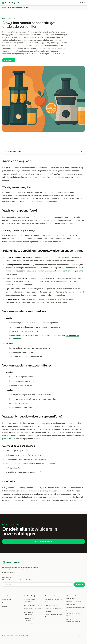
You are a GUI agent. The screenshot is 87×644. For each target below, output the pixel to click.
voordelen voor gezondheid (73, 271)
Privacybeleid (28, 624)
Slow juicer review (51, 596)
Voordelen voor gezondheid (32, 609)
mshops (26, 635)
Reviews (5, 606)
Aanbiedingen (7, 596)
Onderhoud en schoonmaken (33, 605)
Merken (5, 603)
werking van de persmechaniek (44, 202)
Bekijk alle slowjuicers (44, 542)
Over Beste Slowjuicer (31, 596)
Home (4, 8)
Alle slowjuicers (7, 599)
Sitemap (82, 635)
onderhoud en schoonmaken (53, 295)
